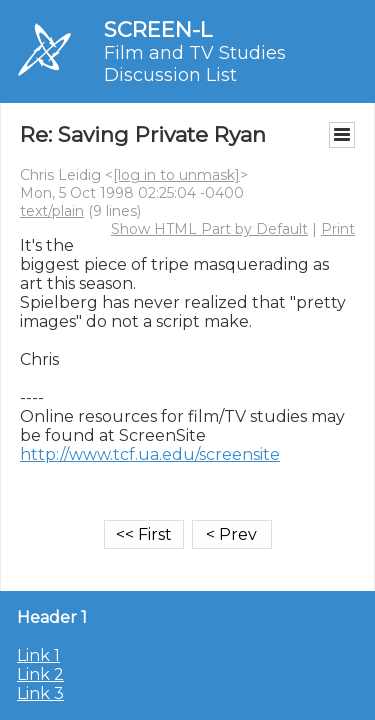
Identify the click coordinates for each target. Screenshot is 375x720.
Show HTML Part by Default (209, 229)
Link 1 (38, 655)
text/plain (52, 211)
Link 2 (40, 674)
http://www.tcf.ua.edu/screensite (150, 454)
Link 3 (40, 693)
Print (338, 229)
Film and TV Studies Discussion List (195, 64)
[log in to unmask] (176, 175)
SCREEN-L (158, 29)
